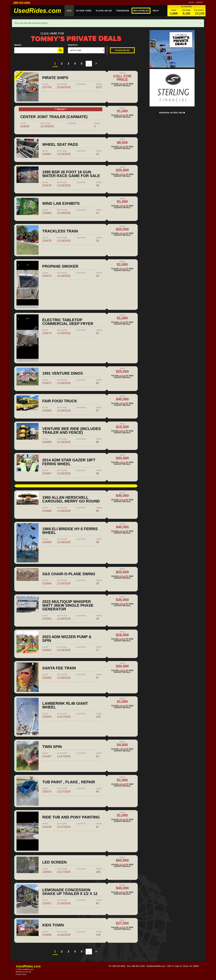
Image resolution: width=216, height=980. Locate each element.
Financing (123, 11)
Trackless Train (60, 231)
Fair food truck (60, 401)
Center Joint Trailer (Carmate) (54, 117)
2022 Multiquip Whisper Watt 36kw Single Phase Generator (68, 605)
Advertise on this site (172, 112)
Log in (191, 2)
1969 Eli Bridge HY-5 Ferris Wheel (70, 531)
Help (156, 11)
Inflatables (141, 11)
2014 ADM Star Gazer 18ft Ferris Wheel (69, 462)
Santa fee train (59, 668)
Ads (69, 11)
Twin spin (52, 747)
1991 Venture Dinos (63, 373)
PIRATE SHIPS (55, 78)
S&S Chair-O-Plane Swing (69, 574)
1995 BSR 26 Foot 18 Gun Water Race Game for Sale (71, 174)
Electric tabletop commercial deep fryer (68, 322)
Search (18, 45)
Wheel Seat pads (60, 144)
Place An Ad (104, 11)
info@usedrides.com (156, 966)
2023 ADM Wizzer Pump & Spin (67, 639)
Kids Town (53, 925)
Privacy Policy (21, 974)
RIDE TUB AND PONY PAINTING (71, 817)
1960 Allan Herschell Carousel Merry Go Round (71, 499)
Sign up (199, 2)
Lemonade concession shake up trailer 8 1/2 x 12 (70, 892)
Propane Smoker (60, 266)
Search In (73, 45)
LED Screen (54, 862)
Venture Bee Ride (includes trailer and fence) (72, 431)
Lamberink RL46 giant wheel (65, 705)
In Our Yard (84, 11)
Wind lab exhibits (61, 203)
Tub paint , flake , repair (69, 782)
